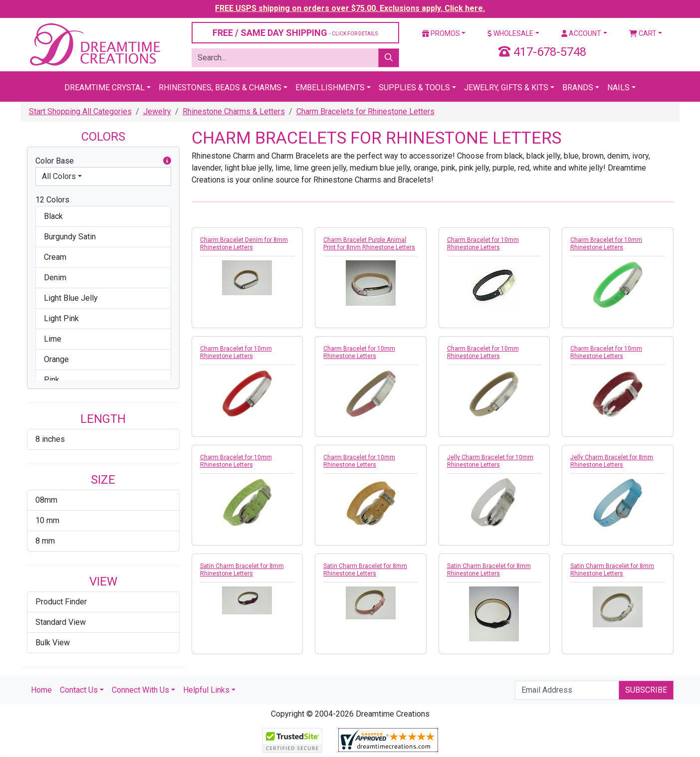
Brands (578, 88)
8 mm (45, 541)
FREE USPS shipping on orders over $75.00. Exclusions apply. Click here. (350, 8)
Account (581, 33)
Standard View (61, 622)
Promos (441, 33)
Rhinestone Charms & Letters (234, 111)
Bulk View (53, 643)
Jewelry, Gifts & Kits (506, 88)
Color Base (103, 161)
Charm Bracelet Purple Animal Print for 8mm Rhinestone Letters (369, 244)
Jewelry (157, 111)
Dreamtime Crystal (105, 88)
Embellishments (330, 88)
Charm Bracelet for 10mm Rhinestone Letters (483, 244)
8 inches (50, 439)
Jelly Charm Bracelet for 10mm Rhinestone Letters (490, 461)
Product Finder (61, 602)
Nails (618, 88)
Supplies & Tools (414, 88)
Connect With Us (140, 690)
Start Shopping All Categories (80, 111)
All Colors (59, 176)
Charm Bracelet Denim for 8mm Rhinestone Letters (244, 244)
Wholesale (510, 33)
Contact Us (79, 690)
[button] (167, 161)
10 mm (47, 520)
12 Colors (52, 200)
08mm (46, 500)
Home (41, 690)
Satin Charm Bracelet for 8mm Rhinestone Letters (242, 570)
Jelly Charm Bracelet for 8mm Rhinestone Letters (612, 461)
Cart (643, 33)
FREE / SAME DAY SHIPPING (295, 33)
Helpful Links (206, 690)
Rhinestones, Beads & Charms (220, 88)
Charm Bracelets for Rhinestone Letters (365, 111)
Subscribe (646, 690)
